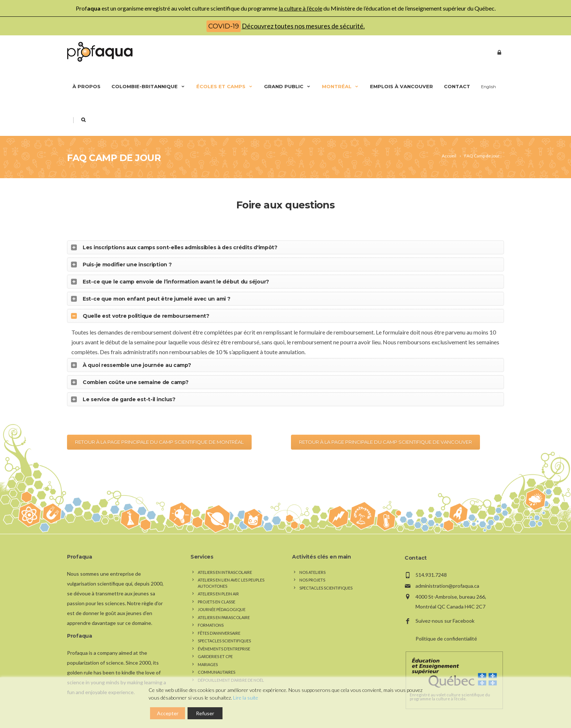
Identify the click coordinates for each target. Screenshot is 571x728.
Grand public (288, 86)
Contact (457, 86)
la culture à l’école (300, 8)
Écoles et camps (225, 86)
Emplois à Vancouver (401, 86)
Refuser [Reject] (205, 713)
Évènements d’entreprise (224, 636)
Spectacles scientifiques (224, 629)
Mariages (208, 652)
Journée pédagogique (222, 597)
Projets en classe (216, 589)
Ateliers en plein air (218, 582)
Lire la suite (246, 698)
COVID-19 (224, 26)
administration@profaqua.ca (447, 573)
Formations (211, 613)
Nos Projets (312, 568)
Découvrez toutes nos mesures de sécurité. (303, 26)
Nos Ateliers (312, 560)
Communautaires (216, 660)
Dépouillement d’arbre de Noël (231, 668)
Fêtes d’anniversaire (219, 621)
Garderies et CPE (215, 644)
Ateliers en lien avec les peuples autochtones (231, 571)
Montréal (340, 86)
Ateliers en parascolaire (224, 605)
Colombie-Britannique (148, 86)
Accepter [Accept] (168, 713)
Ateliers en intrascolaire (225, 560)
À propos (86, 86)
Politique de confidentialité (446, 627)
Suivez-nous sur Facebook (445, 609)
